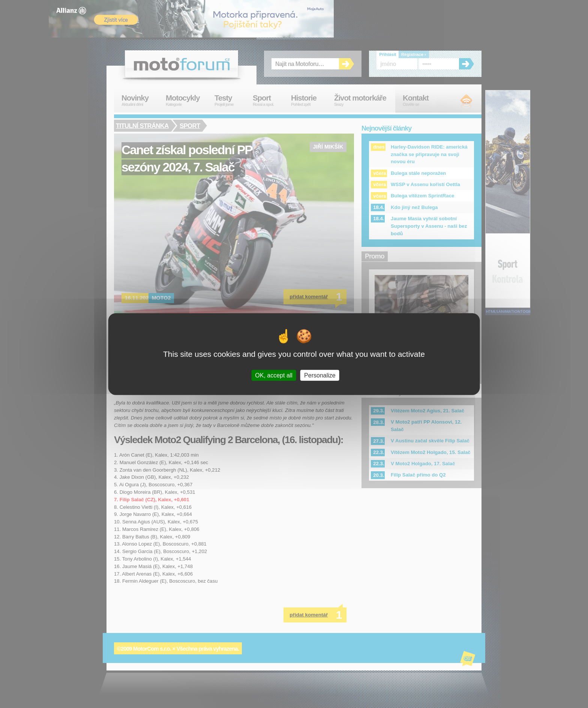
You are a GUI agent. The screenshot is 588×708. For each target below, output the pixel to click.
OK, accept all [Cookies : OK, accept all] (274, 375)
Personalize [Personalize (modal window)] (320, 375)
